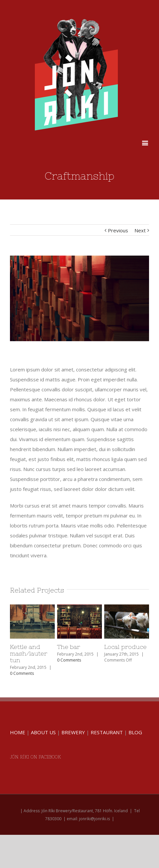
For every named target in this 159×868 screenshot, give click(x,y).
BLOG (135, 732)
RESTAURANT (107, 732)
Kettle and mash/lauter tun (29, 653)
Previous (118, 230)
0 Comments (22, 673)
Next (140, 230)
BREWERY (73, 732)
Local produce (125, 647)
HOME (18, 732)
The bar (69, 647)
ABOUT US (43, 732)
